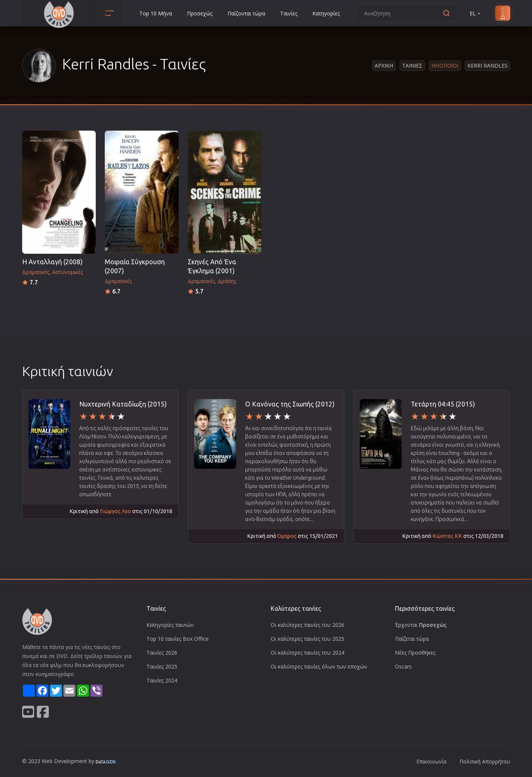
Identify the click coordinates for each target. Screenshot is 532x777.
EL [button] (476, 13)
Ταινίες (289, 13)
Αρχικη (384, 66)
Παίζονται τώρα (246, 13)
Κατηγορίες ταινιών (170, 625)
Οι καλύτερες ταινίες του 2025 (307, 639)
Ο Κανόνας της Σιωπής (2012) (290, 404)
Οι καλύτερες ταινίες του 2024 (307, 653)
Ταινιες (412, 66)
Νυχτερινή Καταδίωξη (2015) (123, 404)
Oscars (403, 666)
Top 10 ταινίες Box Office (178, 639)
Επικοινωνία (431, 761)
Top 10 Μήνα (156, 13)
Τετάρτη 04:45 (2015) (443, 404)
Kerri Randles (488, 66)
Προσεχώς (200, 13)
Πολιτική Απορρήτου (485, 761)
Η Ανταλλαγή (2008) (52, 262)
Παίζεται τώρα (412, 639)
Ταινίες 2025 (162, 666)
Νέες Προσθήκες (415, 653)
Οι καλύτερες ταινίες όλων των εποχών (319, 666)
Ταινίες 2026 (162, 653)
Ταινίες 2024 (162, 680)
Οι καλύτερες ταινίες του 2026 (307, 625)
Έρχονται (421, 625)
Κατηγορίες (326, 13)
